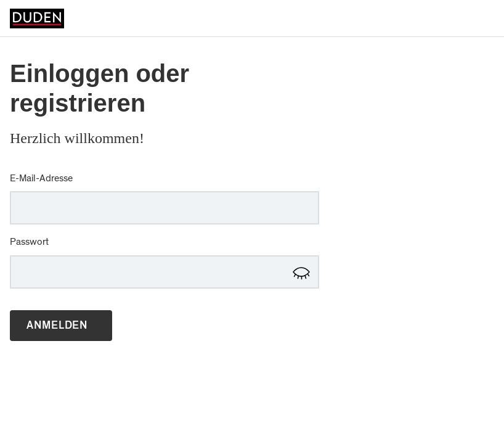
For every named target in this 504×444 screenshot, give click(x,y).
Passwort (29, 242)
